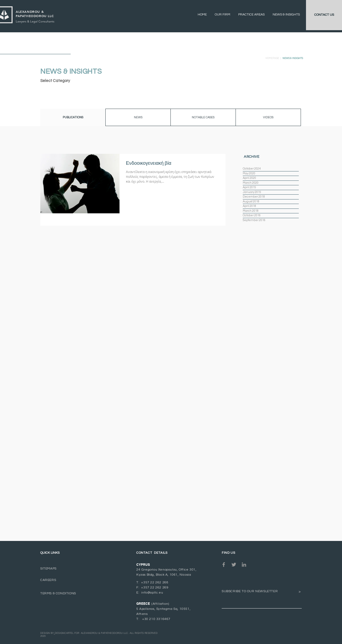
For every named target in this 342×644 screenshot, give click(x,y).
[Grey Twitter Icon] (234, 565)
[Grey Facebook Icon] (224, 565)
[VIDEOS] (268, 117)
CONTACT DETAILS (152, 553)
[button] (73, 117)
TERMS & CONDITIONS (58, 593)
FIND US (228, 553)
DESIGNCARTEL (64, 633)
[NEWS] (138, 117)
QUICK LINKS (50, 553)
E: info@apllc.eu (150, 593)
